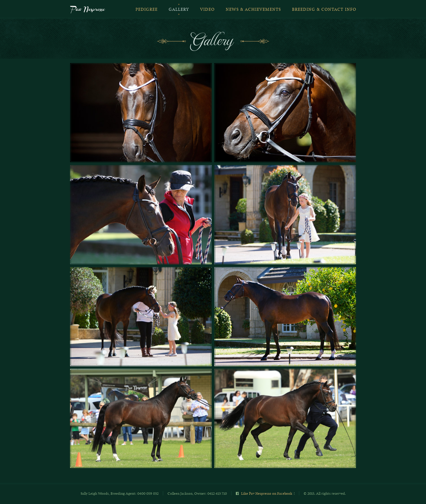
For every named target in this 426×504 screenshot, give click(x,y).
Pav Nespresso (88, 10)
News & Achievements (253, 9)
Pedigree (147, 9)
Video (207, 9)
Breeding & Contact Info (324, 9)
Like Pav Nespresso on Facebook (267, 494)
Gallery (179, 9)
